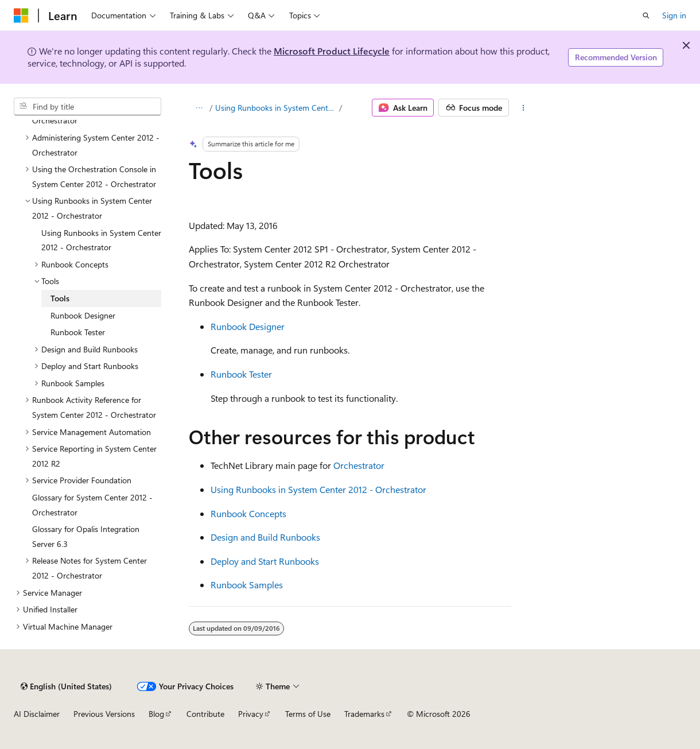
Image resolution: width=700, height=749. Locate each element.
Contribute (205, 714)
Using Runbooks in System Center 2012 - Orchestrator (276, 108)
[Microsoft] (21, 15)
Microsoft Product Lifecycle (332, 51)
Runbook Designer (248, 326)
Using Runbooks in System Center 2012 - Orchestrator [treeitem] (101, 240)
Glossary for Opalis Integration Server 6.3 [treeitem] (86, 536)
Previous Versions (104, 714)
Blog (156, 714)
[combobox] (87, 107)
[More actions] (524, 108)
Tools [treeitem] (60, 298)
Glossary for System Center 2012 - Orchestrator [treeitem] (92, 505)
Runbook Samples (247, 585)
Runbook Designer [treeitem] (83, 315)
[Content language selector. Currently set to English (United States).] (66, 686)
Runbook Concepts (248, 513)
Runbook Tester (241, 374)
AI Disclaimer (37, 714)
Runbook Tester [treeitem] (78, 332)
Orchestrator (359, 465)
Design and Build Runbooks (265, 537)
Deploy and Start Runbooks (265, 561)
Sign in (674, 15)
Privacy (251, 714)
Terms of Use (308, 714)
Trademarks (364, 714)
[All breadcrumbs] (199, 108)
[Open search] (646, 15)
